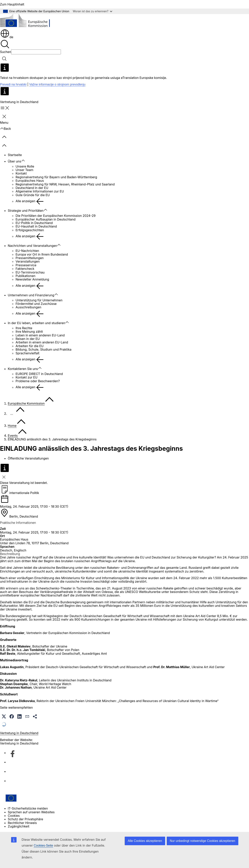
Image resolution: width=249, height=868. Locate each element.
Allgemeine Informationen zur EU (40, 191)
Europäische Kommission (26, 403)
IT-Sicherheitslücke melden (28, 808)
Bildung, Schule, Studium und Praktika (43, 349)
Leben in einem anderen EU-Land (40, 335)
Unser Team (24, 170)
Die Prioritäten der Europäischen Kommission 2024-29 (56, 216)
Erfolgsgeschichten (30, 230)
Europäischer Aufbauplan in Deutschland (46, 219)
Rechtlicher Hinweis (22, 823)
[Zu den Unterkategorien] (25, 161)
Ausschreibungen (28, 307)
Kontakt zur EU (26, 377)
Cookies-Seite (43, 846)
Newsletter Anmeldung (32, 279)
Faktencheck (25, 269)
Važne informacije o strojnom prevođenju (57, 84)
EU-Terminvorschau (30, 272)
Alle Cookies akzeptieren (145, 841)
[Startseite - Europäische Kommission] (28, 21)
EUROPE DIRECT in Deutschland (39, 374)
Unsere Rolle (25, 166)
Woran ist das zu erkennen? (92, 11)
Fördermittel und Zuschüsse (36, 304)
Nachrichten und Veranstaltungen (32, 246)
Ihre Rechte (24, 328)
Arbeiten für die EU (30, 346)
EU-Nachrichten (27, 251)
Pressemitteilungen (30, 258)
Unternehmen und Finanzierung (31, 295)
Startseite (15, 155)
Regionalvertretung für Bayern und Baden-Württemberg (56, 177)
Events (13, 436)
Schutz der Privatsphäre (25, 819)
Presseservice (26, 265)
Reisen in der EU (28, 339)
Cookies (14, 816)
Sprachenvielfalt (27, 353)
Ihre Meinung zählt (29, 332)
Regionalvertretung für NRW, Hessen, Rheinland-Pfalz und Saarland (65, 184)
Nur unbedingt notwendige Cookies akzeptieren (203, 841)
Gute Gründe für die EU (33, 195)
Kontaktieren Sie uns (23, 369)
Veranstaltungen (28, 261)
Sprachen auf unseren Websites (31, 812)
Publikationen (25, 276)
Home (12, 426)
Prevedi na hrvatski (13, 84)
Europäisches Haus (30, 181)
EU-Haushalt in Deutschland (36, 226)
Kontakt (21, 173)
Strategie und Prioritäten (26, 211)
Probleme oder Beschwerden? (38, 381)
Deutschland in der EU (32, 188)
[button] (4, 716)
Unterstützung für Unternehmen (39, 300)
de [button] (7, 37)
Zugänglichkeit (19, 826)
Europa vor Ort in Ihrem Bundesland (42, 254)
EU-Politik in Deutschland (34, 223)
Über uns (14, 161)
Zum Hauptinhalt (12, 4)
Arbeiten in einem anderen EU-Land (42, 342)
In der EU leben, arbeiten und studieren (36, 323)
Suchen (6, 52)
